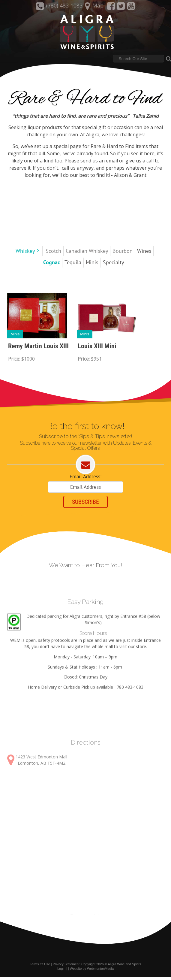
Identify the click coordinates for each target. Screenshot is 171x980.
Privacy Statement (66, 968)
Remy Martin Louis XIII (38, 347)
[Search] (138, 59)
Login (61, 972)
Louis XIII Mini (97, 347)
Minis (15, 335)
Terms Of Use (40, 968)
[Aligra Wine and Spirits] (85, 33)
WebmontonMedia (100, 972)
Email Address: (85, 478)
